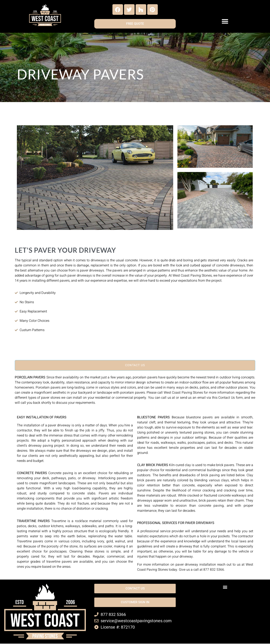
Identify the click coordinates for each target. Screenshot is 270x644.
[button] (225, 21)
